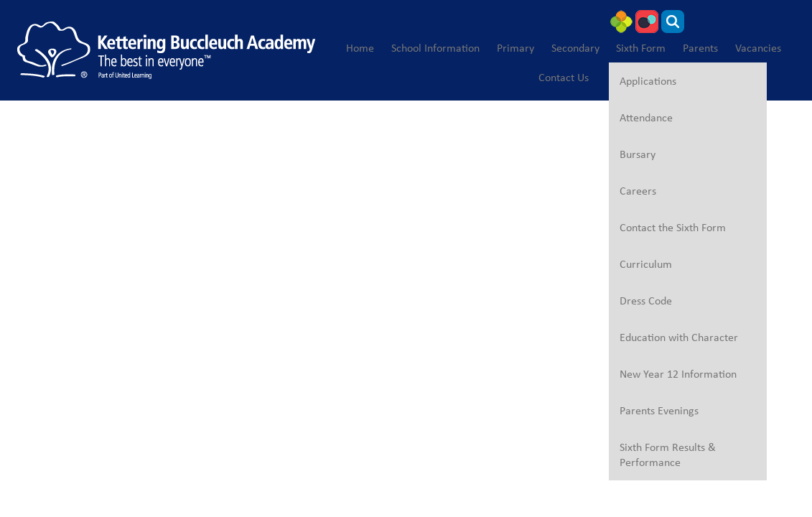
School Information (435, 48)
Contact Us (564, 77)
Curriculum (646, 264)
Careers (638, 191)
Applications (648, 81)
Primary (515, 48)
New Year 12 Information (678, 374)
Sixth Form (641, 48)
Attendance (646, 117)
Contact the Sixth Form (673, 227)
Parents (700, 48)
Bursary (638, 154)
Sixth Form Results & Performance (668, 455)
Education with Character (679, 337)
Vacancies (758, 48)
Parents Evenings (659, 410)
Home (360, 48)
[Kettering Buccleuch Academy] (166, 50)
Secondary (575, 48)
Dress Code (646, 301)
